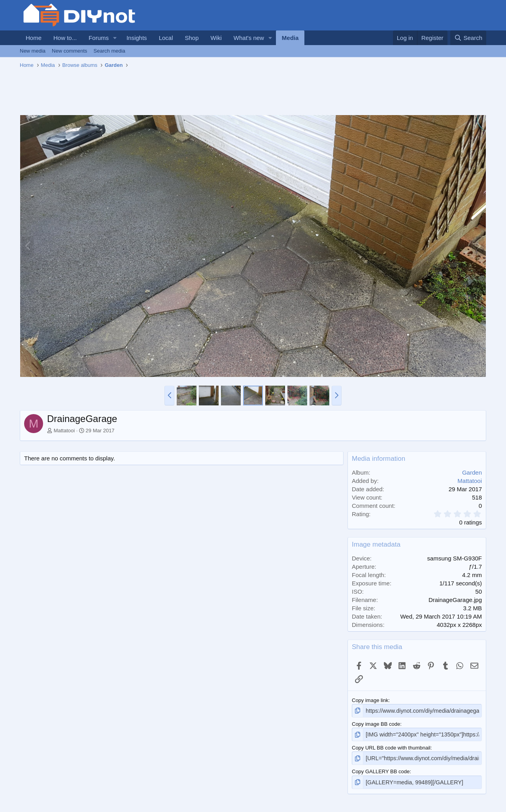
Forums (99, 38)
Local (166, 38)
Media (290, 38)
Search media (110, 51)
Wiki (216, 38)
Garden (472, 472)
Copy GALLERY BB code (381, 769)
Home (34, 38)
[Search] (468, 38)
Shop (192, 38)
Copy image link (370, 700)
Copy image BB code (376, 723)
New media (33, 51)
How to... (65, 38)
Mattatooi (64, 431)
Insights (137, 38)
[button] (115, 38)
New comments (70, 51)
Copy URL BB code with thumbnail (391, 746)
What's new (249, 38)
